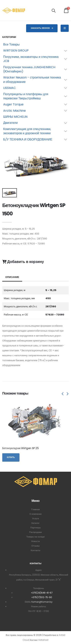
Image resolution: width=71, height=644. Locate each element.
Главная (35, 509)
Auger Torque (13, 104)
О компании (35, 514)
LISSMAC (9, 88)
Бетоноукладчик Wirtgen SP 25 (20, 448)
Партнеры (35, 528)
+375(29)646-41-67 (42, 593)
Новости (35, 541)
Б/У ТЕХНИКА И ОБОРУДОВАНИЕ (28, 139)
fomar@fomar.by (42, 602)
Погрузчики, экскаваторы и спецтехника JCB (31, 59)
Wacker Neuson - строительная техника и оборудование (32, 80)
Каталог (35, 523)
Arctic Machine (14, 111)
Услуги (36, 518)
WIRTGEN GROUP (16, 51)
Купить (11, 457)
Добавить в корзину (23, 262)
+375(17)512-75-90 (42, 597)
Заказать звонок (42, 28)
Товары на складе (35, 537)
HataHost (43, 640)
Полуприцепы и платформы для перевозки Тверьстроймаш (26, 96)
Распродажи (35, 532)
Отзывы (35, 546)
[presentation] (63, 394)
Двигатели (10, 123)
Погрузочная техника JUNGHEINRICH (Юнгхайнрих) (29, 69)
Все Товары (11, 44)
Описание (12, 277)
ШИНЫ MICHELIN (15, 117)
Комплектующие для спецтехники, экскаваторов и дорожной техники (27, 131)
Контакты (35, 550)
